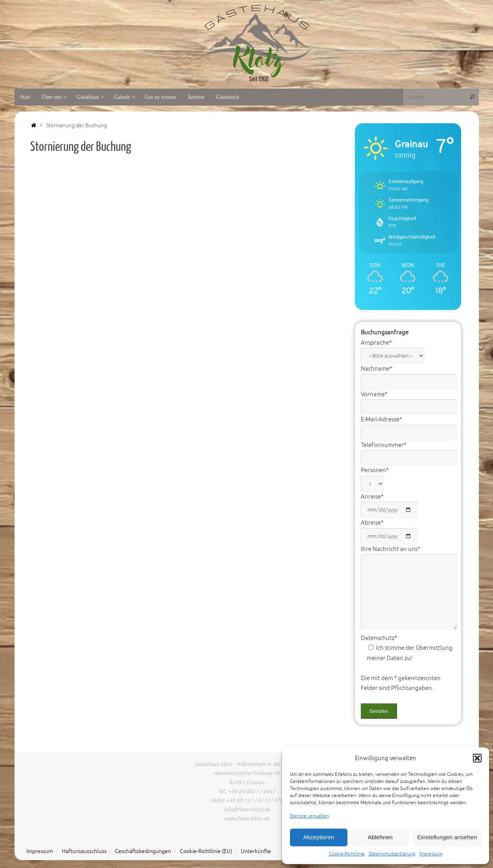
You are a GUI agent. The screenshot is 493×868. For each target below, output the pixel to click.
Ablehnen (380, 837)
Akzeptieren (319, 837)
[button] (477, 758)
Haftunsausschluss (84, 851)
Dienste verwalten (309, 816)
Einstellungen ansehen (447, 837)
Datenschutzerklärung (392, 854)
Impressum (431, 854)
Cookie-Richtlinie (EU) (206, 851)
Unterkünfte (256, 851)
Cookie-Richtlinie (347, 854)
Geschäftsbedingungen (143, 851)
